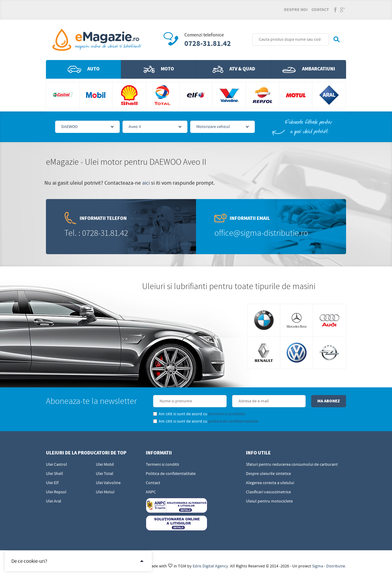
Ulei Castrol (57, 465)
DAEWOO (69, 127)
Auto (84, 69)
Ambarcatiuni (309, 69)
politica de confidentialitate (233, 421)
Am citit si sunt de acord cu (199, 414)
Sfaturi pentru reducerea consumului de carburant (292, 465)
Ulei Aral (54, 501)
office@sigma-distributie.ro (261, 233)
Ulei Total (105, 474)
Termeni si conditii (162, 465)
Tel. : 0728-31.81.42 (96, 233)
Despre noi (296, 10)
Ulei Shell (55, 474)
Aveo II (135, 127)
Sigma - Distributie (329, 566)
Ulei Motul (105, 492)
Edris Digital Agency (210, 566)
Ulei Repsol (56, 492)
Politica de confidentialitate (171, 474)
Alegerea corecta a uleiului (270, 483)
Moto (159, 69)
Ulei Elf (52, 483)
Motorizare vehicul (213, 127)
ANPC (151, 492)
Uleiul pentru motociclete (269, 501)
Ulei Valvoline (108, 483)
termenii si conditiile (227, 414)
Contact (320, 10)
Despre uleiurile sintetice (268, 474)
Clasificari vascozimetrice (268, 492)
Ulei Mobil (105, 465)
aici (146, 183)
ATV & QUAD (234, 69)
